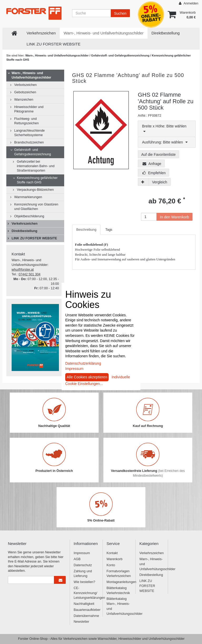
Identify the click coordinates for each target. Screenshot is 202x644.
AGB (77, 559)
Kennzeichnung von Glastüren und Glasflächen (36, 207)
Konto (111, 565)
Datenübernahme (86, 616)
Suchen (120, 13)
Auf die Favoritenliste (158, 154)
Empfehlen (154, 173)
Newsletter (81, 622)
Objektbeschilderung (29, 216)
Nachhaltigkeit (84, 604)
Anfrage (152, 164)
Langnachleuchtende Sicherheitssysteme (29, 133)
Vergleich (160, 182)
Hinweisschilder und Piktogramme (29, 109)
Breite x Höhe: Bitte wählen (164, 129)
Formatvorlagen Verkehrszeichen (119, 574)
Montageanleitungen (119, 582)
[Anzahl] (149, 217)
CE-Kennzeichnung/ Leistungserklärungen (86, 593)
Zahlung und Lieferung (83, 574)
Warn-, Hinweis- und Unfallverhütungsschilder (104, 33)
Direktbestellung (166, 33)
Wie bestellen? (84, 582)
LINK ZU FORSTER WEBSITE (54, 44)
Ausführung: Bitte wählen (165, 142)
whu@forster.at (23, 270)
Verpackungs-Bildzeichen (35, 190)
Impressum (82, 553)
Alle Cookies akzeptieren (87, 377)
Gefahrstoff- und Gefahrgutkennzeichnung (121, 55)
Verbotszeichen (25, 85)
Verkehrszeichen (41, 33)
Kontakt (112, 553)
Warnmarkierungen (28, 197)
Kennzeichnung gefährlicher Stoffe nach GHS (37, 180)
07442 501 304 (29, 274)
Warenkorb (115, 559)
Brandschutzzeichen (29, 142)
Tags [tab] (109, 230)
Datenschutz (83, 565)
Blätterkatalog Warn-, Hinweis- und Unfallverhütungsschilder (119, 606)
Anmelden (189, 3)
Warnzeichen (24, 100)
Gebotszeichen (25, 92)
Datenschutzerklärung (83, 363)
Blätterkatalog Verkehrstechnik (118, 591)
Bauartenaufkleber (86, 610)
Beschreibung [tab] (86, 230)
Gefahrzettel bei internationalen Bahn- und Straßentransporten (36, 166)
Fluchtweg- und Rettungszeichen (26, 121)
